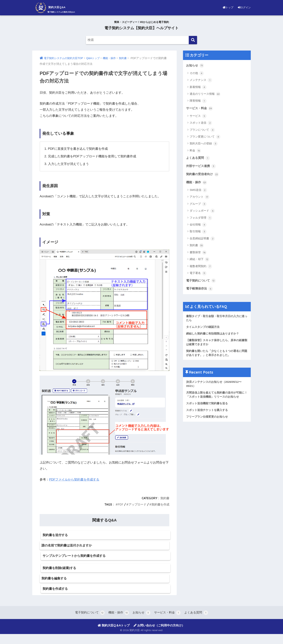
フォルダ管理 (201, 219)
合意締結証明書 (202, 240)
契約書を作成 (160, 504)
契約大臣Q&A (55, 7)
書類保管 (198, 253)
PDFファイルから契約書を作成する (74, 480)
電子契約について (202, 282)
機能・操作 (197, 183)
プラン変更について (205, 137)
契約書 (165, 498)
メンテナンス (201, 80)
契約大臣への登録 (204, 144)
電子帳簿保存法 (200, 290)
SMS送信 (198, 191)
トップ (226, 7)
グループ (198, 205)
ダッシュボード (202, 212)
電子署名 (198, 274)
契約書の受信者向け (203, 175)
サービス (198, 116)
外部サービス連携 (202, 167)
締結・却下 (199, 260)
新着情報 (198, 87)
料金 (195, 151)
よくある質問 (199, 158)
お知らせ (195, 66)
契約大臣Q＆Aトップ (114, 635)
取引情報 (198, 232)
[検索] (193, 40)
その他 (197, 73)
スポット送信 (201, 123)
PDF (120, 504)
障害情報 (198, 101)
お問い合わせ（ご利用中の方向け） (159, 635)
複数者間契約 (201, 267)
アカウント (199, 198)
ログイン (243, 7)
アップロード (137, 504)
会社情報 (198, 226)
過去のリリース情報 (205, 94)
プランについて (202, 130)
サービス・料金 (200, 108)
